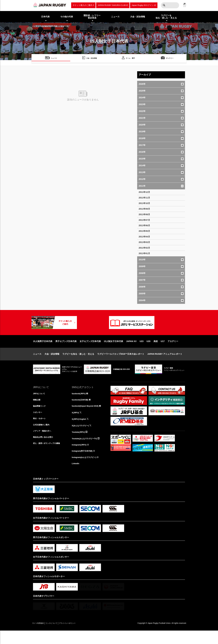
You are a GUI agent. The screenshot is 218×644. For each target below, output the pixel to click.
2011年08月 (144, 214)
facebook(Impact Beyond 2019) (87, 417)
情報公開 (37, 410)
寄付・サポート (40, 430)
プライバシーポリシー (78, 637)
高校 (156, 351)
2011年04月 (144, 237)
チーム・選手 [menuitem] (130, 59)
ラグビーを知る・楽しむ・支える (78, 364)
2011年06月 (144, 225)
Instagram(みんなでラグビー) (86, 470)
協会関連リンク (40, 417)
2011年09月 (144, 209)
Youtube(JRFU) (79, 443)
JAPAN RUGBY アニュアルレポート (165, 364)
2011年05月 (144, 231)
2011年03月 (144, 242)
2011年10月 (144, 203)
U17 (163, 351)
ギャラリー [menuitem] (170, 59)
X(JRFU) (76, 423)
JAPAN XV (131, 351)
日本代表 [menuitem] (45, 17)
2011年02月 (144, 248)
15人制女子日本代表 (49, 26)
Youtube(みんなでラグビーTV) (86, 450)
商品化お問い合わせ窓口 (45, 450)
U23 (142, 351)
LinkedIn (76, 477)
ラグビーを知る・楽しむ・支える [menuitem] (166, 17)
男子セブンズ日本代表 (66, 351)
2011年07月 (144, 220)
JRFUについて (40, 403)
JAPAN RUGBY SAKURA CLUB (112, 5)
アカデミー (173, 351)
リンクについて (58, 637)
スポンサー (38, 423)
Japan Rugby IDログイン (143, 5)
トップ (34, 26)
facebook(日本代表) (81, 410)
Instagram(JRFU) (80, 457)
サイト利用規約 (40, 637)
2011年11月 (144, 198)
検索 (164, 5)
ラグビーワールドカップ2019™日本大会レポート (121, 364)
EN (185, 6)
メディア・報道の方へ (44, 443)
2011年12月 (144, 192)
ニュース (37, 364)
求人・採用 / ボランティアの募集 (49, 457)
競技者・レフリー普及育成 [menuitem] (92, 17)
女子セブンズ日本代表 (90, 351)
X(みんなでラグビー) (82, 437)
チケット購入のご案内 (83, 5)
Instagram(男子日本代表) (84, 463)
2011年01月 (144, 253)
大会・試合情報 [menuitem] (138, 17)
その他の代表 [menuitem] (67, 17)
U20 (149, 351)
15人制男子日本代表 (43, 351)
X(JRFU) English (80, 430)
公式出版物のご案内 (43, 437)
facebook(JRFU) (80, 403)
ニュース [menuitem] (115, 17)
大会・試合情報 (52, 364)
